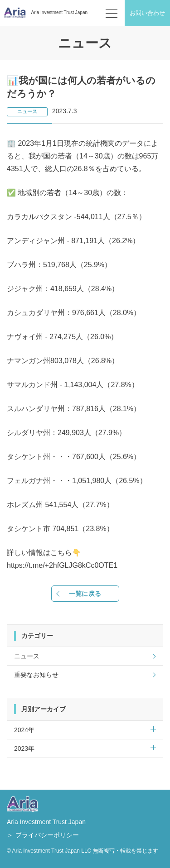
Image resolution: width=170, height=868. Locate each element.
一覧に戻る (85, 594)
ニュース (27, 111)
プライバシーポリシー (47, 835)
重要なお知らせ (36, 675)
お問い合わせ (147, 13)
